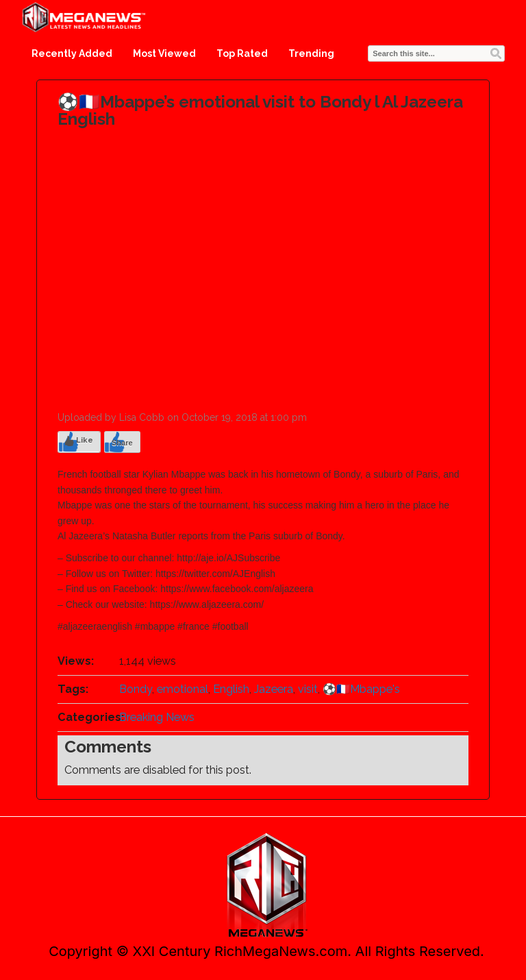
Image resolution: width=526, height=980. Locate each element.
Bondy (136, 689)
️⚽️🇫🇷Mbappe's (361, 689)
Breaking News (157, 717)
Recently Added (72, 53)
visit (308, 689)
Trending (311, 53)
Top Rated (242, 53)
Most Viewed (164, 53)
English (231, 689)
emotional (183, 689)
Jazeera (274, 689)
